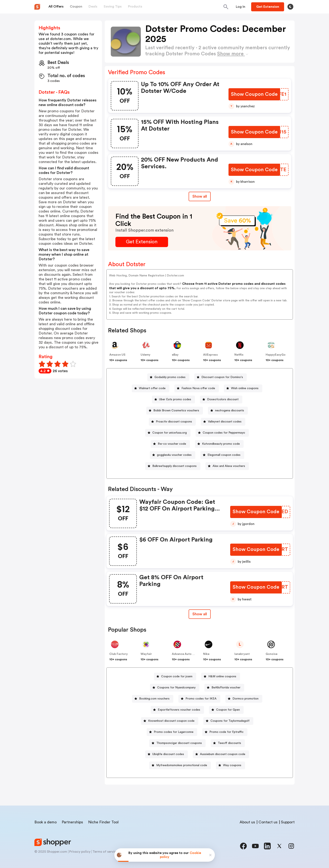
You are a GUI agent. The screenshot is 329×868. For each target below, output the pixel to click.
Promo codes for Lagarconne (174, 732)
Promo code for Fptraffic (227, 732)
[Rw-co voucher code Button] (170, 444)
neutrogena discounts (230, 411)
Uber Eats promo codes (175, 399)
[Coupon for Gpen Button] (226, 710)
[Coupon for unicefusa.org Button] (168, 433)
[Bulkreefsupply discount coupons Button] (173, 466)
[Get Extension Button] (142, 242)
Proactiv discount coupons (174, 422)
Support (288, 822)
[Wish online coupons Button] (243, 388)
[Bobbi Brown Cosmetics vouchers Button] (175, 411)
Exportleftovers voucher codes (179, 710)
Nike (206, 654)
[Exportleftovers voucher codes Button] (177, 710)
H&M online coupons (222, 676)
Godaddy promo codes (170, 377)
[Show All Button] (200, 614)
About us (247, 822)
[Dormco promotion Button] (244, 699)
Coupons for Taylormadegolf (230, 721)
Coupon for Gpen (228, 710)
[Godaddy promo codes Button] (168, 377)
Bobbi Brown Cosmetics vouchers (176, 411)
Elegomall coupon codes (224, 455)
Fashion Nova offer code (198, 388)
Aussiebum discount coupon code (223, 754)
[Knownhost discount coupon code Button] (170, 721)
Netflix (239, 355)
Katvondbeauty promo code (221, 444)
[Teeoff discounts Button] (228, 743)
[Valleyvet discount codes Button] (223, 422)
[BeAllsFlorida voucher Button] (224, 688)
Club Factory (119, 654)
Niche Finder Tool (103, 822)
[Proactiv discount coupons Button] (172, 422)
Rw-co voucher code (172, 444)
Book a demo (46, 822)
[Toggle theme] (290, 7)
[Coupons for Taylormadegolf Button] (228, 721)
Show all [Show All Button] (200, 196)
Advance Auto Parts (186, 654)
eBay (175, 355)
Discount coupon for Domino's (222, 377)
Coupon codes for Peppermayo (224, 433)
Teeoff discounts (229, 743)
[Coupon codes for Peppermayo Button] (222, 433)
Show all (200, 614)
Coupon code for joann (177, 676)
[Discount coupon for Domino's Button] (221, 377)
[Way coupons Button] (230, 765)
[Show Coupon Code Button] (255, 94)
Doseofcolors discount (223, 399)
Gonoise (272, 654)
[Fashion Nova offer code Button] (197, 388)
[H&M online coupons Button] (221, 677)
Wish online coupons (245, 388)
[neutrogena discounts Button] (228, 411)
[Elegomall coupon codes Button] (222, 455)
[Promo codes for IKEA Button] (199, 699)
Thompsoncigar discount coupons (179, 743)
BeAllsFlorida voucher (226, 688)
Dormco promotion (245, 699)
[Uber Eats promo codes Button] (173, 400)
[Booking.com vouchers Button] (153, 699)
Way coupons (232, 765)
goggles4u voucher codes (174, 455)
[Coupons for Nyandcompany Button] (175, 688)
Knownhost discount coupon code (171, 721)
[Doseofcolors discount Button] (221, 400)
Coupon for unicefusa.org (170, 433)
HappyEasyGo (276, 355)
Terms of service (105, 852)
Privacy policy (80, 852)
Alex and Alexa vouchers (229, 466)
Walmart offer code (152, 388)
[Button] (241, 7)
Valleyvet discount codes (225, 422)
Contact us (268, 822)
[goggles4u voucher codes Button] (173, 455)
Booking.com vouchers (154, 699)
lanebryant (242, 654)
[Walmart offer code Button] (151, 388)
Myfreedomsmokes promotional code (182, 765)
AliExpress (210, 355)
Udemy (146, 355)
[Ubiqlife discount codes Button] (166, 754)
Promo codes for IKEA (201, 699)
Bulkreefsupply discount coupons (174, 466)
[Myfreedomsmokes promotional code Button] (180, 765)
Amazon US (117, 355)
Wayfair (146, 654)
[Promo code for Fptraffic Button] (225, 732)
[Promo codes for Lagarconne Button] (172, 732)
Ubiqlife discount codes (168, 754)
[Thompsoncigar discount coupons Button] (177, 743)
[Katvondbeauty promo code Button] (219, 444)
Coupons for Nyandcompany (176, 688)
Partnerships (72, 822)
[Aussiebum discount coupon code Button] (221, 754)
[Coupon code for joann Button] (175, 677)
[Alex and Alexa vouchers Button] (227, 466)
